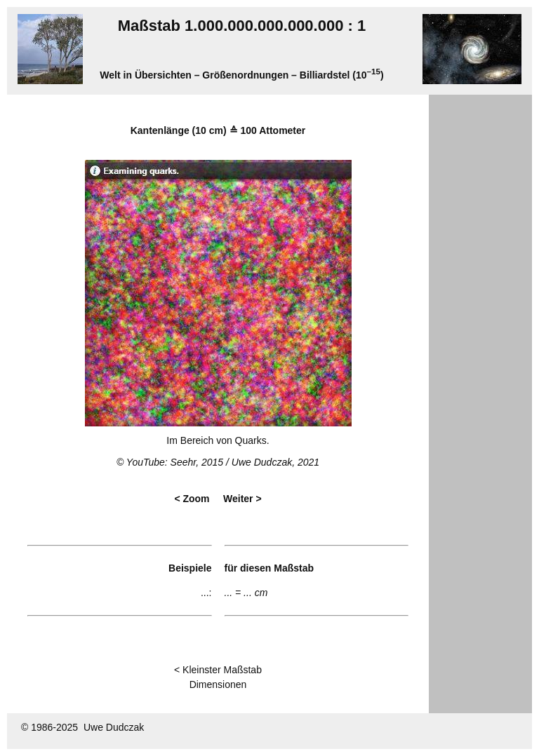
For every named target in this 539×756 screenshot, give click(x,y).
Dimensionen (218, 684)
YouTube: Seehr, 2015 (175, 462)
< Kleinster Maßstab (218, 670)
